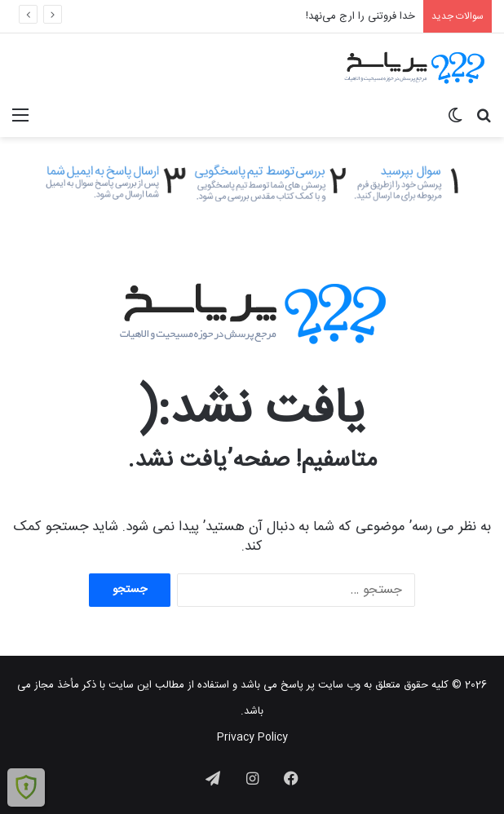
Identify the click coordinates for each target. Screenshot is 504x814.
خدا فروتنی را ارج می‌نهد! (360, 16)
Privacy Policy (252, 737)
